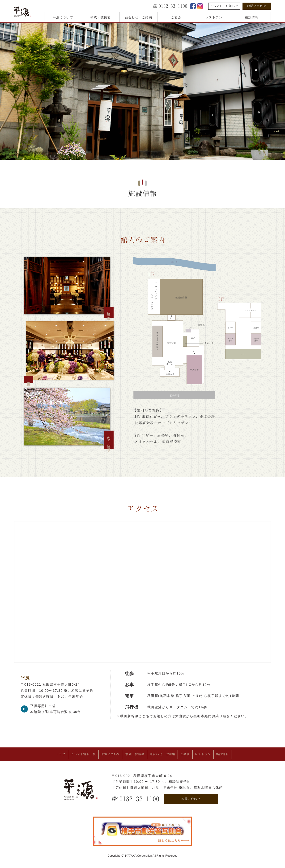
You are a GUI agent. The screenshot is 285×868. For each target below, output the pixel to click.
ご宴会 (176, 17)
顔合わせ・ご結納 (138, 17)
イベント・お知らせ (224, 6)
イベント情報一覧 (72, 753)
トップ (45, 753)
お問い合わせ (257, 6)
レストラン (214, 17)
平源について (63, 17)
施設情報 (252, 17)
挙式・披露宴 (101, 17)
